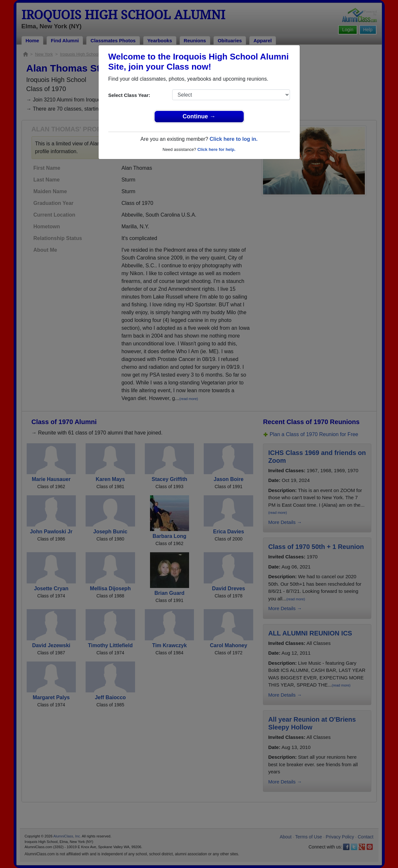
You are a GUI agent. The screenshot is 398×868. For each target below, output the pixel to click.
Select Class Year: (129, 95)
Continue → (199, 116)
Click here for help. (216, 149)
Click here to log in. (234, 139)
